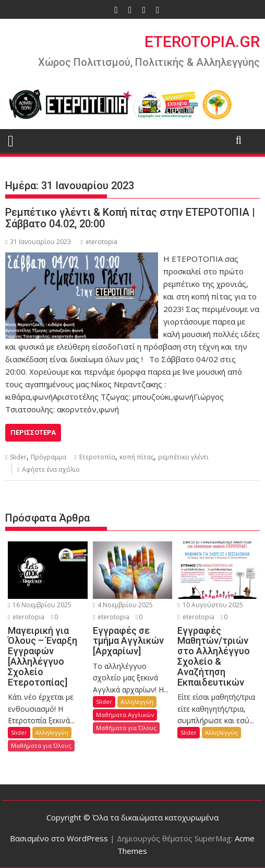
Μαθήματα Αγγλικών (125, 715)
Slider (18, 457)
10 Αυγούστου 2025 (210, 605)
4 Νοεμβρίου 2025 (123, 605)
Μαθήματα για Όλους (41, 745)
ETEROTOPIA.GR (202, 42)
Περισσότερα (33, 432)
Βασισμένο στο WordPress (59, 838)
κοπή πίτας (137, 457)
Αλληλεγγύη (52, 732)
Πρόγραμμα (49, 457)
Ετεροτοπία (97, 457)
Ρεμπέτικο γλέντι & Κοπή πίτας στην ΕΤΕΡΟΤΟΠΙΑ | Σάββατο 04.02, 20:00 (130, 218)
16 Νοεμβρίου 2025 (40, 605)
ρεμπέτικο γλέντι (183, 457)
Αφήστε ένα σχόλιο (51, 470)
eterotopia (99, 242)
